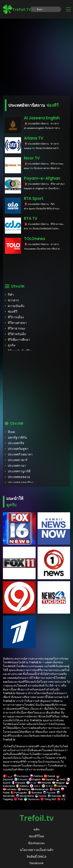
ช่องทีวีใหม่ (36, 836)
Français (18, 783)
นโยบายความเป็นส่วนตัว (37, 850)
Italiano (22, 786)
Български (21, 776)
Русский (49, 793)
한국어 (47, 786)
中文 (61, 799)
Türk (18, 799)
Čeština (36, 776)
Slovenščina (25, 796)
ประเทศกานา (17, 466)
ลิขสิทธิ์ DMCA (37, 857)
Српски (41, 796)
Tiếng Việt (48, 799)
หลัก (36, 829)
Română (35, 793)
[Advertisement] (36, 56)
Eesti (61, 779)
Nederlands (40, 789)
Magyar (58, 783)
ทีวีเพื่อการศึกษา (19, 340)
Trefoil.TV (17, 9)
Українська (32, 799)
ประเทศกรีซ (16, 443)
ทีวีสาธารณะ (17, 328)
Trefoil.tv (37, 818)
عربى (8, 776)
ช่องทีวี (13, 312)
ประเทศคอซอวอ (19, 477)
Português (19, 793)
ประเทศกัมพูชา (18, 449)
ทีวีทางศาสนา (17, 323)
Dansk (50, 776)
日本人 (35, 786)
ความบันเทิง (16, 306)
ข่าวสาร (13, 300)
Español (48, 779)
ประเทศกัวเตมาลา (20, 454)
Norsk (55, 789)
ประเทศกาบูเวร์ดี (19, 471)
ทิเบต (11, 432)
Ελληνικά (21, 779)
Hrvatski (44, 783)
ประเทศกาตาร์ (18, 460)
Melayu (24, 789)
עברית (32, 783)
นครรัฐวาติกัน (17, 437)
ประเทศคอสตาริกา (21, 483)
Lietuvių (60, 786)
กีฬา (11, 295)
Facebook (37, 863)
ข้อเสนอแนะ (36, 843)
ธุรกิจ (11, 345)
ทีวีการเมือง (16, 317)
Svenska (55, 796)
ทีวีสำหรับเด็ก (17, 334)
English (35, 779)
